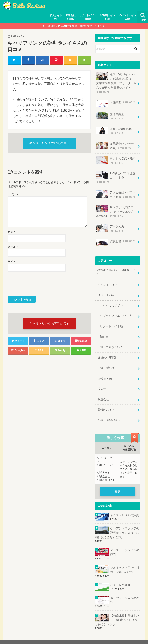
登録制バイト (108, 17)
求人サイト (56, 17)
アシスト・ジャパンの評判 (124, 545)
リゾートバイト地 (111, 322)
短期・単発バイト (109, 413)
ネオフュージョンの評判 (124, 593)
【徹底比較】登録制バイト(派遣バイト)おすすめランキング (117, 612)
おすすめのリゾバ (111, 301)
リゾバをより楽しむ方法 (116, 312)
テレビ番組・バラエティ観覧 (116, 192)
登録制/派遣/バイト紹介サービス (116, 269)
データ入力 (110, 225)
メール (13, 247)
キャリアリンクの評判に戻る (49, 143)
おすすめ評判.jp (109, 638)
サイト (12, 262)
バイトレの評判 (120, 578)
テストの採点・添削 (116, 159)
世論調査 (116, 103)
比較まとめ (105, 373)
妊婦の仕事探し (108, 352)
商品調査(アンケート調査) (116, 144)
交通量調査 (110, 115)
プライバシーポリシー (40, 638)
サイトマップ (13, 638)
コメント (13, 195)
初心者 (104, 332)
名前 (11, 232)
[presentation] (37, 284)
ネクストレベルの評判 (124, 508)
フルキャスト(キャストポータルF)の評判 (125, 563)
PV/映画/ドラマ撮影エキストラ (116, 175)
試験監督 (116, 239)
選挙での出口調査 (114, 130)
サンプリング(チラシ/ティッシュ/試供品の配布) (116, 209)
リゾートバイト (88, 17)
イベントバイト (127, 17)
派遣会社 (71, 17)
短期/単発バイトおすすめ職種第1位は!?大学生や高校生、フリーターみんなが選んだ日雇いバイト (116, 83)
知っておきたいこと (113, 342)
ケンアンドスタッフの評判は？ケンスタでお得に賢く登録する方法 (117, 526)
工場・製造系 (106, 363)
